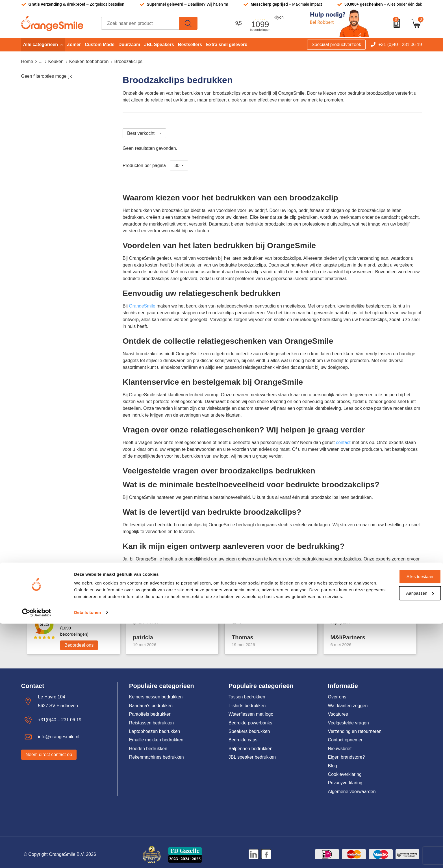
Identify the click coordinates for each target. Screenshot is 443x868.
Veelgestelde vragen (348, 719)
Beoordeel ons (79, 641)
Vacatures (338, 710)
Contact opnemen (346, 736)
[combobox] (140, 23)
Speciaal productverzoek (336, 45)
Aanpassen (396, 831)
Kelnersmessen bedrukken (156, 693)
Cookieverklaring (345, 770)
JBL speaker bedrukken (252, 753)
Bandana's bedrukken (151, 702)
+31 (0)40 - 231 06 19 (400, 45)
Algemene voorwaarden (352, 787)
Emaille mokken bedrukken (156, 736)
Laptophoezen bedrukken (155, 727)
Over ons (337, 693)
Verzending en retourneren (355, 727)
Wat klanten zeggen (348, 702)
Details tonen (87, 857)
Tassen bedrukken (247, 693)
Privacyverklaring (345, 779)
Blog (333, 762)
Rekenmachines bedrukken (157, 753)
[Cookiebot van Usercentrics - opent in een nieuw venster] (37, 857)
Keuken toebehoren (89, 61)
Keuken (56, 61)
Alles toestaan (396, 814)
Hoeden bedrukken (148, 745)
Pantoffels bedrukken (150, 710)
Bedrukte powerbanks (250, 719)
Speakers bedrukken (249, 727)
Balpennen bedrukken (251, 745)
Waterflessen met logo (251, 710)
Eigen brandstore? (347, 753)
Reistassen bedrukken (151, 719)
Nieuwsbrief (340, 745)
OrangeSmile (142, 302)
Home (27, 61)
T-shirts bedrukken (247, 702)
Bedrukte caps (243, 736)
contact (343, 439)
